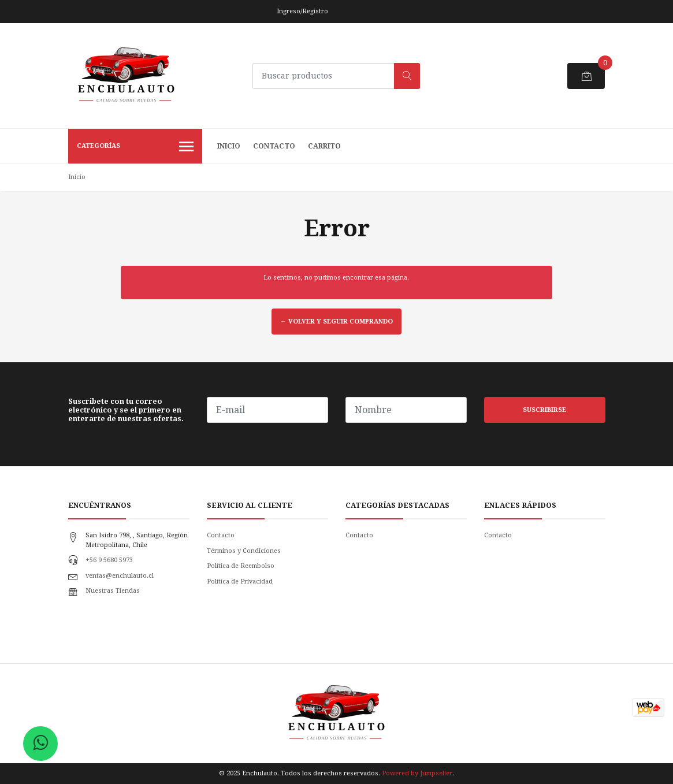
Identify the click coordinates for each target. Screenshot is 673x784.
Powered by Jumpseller (417, 773)
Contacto (274, 146)
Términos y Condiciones (244, 551)
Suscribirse (544, 410)
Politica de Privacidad (240, 582)
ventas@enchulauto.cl (120, 576)
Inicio (229, 146)
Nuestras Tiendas (113, 591)
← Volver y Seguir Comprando (336, 322)
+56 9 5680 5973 (109, 560)
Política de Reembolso (241, 566)
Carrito (324, 146)
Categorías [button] (135, 147)
